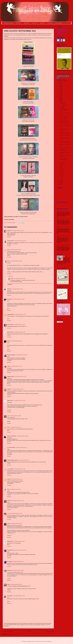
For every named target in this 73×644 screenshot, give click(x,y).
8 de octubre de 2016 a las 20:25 (16, 523)
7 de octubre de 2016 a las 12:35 (15, 250)
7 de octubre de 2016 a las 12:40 (16, 261)
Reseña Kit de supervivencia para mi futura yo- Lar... (64, 122)
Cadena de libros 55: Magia (64, 147)
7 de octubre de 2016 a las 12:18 (18, 231)
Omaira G (9, 389)
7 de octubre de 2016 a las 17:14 (17, 341)
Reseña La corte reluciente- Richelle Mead (64, 119)
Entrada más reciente (8, 631)
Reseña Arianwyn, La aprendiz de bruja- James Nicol (65, 142)
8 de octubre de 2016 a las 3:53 (17, 479)
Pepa (8, 489)
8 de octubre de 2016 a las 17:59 (16, 513)
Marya (66, 256)
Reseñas (19, 23)
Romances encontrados (12, 436)
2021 (59, 92)
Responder (9, 237)
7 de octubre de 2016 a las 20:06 (15, 416)
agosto (61, 164)
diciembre (61, 103)
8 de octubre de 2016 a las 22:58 (19, 541)
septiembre (61, 162)
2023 (59, 88)
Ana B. (9, 261)
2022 (59, 90)
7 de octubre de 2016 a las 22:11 (21, 447)
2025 (59, 84)
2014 (59, 182)
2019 (59, 96)
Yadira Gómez (10, 401)
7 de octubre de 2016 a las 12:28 (20, 241)
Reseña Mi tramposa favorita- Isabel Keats (65, 130)
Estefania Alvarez (11, 241)
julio (60, 166)
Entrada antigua (50, 631)
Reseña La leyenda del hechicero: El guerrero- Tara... (64, 110)
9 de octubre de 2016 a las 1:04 (21, 550)
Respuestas (11, 276)
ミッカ (9, 513)
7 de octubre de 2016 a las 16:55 (19, 332)
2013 (59, 184)
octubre (61, 107)
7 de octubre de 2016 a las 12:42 (17, 289)
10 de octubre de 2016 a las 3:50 (16, 584)
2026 (59, 82)
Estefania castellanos (11, 355)
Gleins (8, 584)
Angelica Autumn (11, 376)
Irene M (9, 341)
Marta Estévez (10, 332)
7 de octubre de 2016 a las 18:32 (20, 376)
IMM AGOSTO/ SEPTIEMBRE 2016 (63, 150)
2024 (59, 86)
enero (61, 178)
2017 (59, 100)
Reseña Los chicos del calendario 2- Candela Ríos (65, 133)
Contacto (50, 23)
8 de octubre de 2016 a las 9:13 (15, 489)
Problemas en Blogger (63, 116)
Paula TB (9, 289)
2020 (59, 94)
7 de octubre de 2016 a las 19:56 (19, 401)
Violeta (9, 366)
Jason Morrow (37, 641)
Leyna (8, 523)
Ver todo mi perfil (60, 265)
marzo (61, 174)
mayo (61, 170)
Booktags (27, 23)
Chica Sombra (10, 325)
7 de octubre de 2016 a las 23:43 (23, 460)
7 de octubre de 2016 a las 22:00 (22, 436)
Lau (8, 416)
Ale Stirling (9, 562)
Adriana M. (9, 231)
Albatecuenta (10, 541)
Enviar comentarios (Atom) (12, 634)
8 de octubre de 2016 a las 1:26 (19, 469)
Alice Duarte (10, 299)
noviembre (61, 105)
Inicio (30, 631)
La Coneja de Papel (11, 447)
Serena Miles (10, 596)
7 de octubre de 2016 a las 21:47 (15, 427)
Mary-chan (9, 570)
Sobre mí (35, 23)
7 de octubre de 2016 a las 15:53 (19, 279)
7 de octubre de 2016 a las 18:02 (21, 355)
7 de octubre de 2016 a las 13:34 (18, 299)
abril (60, 172)
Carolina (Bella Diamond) (12, 460)
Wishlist (42, 23)
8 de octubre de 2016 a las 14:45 (18, 501)
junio (60, 168)
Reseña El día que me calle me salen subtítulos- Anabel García (63, 245)
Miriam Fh (9, 501)
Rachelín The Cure (11, 550)
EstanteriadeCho (10, 314)
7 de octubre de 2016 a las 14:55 (19, 325)
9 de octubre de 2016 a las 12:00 (18, 570)
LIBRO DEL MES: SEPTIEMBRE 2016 (63, 159)
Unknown (9, 479)
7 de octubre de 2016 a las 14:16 (20, 314)
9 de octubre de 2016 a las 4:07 (18, 562)
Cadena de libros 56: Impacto (64, 124)
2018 (59, 98)
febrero (61, 176)
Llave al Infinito (10, 469)
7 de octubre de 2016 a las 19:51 (17, 389)
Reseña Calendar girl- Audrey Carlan (64, 211)
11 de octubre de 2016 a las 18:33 (19, 596)
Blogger (50, 641)
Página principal (9, 23)
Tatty (8, 427)
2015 (59, 180)
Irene (8, 250)
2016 (59, 102)
